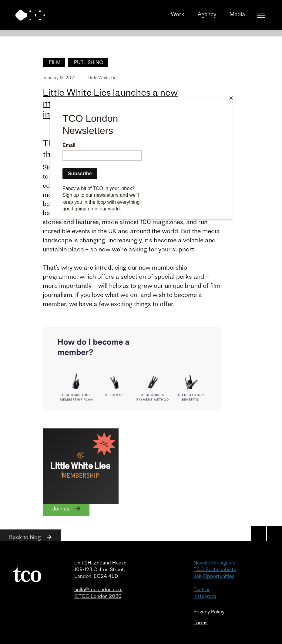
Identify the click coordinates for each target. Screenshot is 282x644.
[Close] (231, 98)
